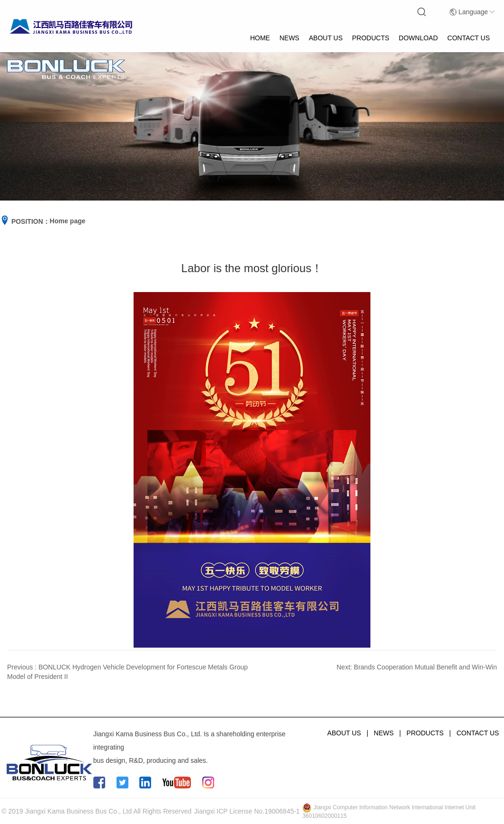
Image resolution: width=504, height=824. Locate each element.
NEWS (289, 38)
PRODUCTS (371, 38)
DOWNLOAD (418, 38)
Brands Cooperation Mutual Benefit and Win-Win (425, 667)
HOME (260, 38)
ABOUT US (326, 38)
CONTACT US (468, 38)
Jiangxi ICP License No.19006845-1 (247, 811)
